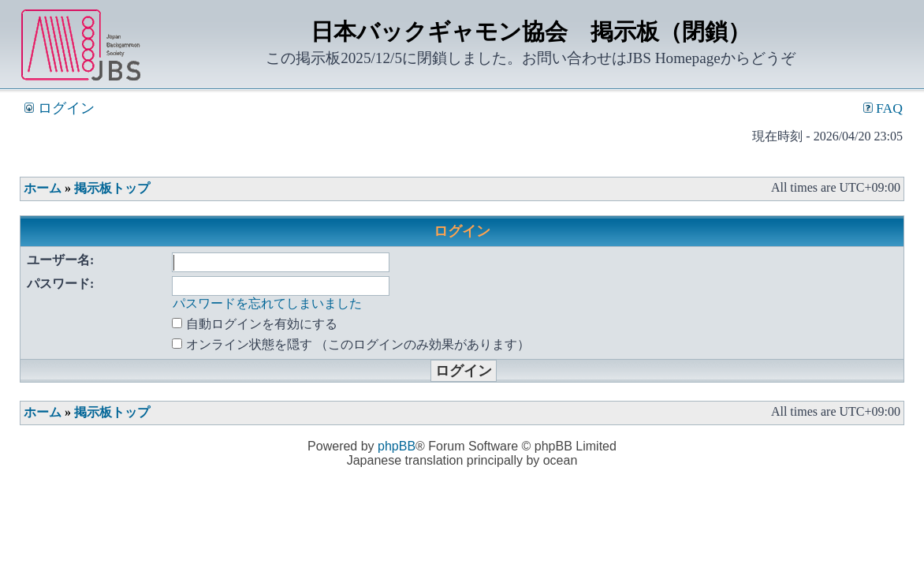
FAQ (883, 108)
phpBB (397, 446)
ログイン (59, 108)
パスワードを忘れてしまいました (267, 303)
